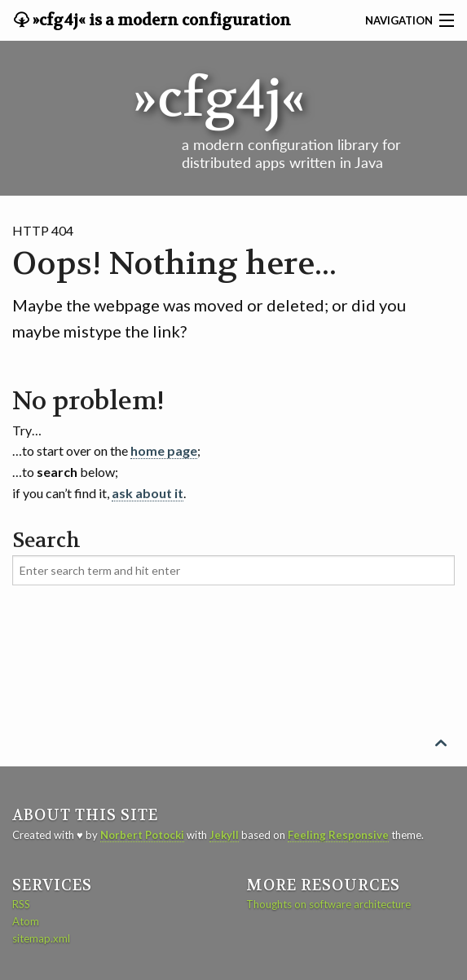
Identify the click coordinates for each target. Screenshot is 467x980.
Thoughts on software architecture (328, 904)
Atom (26, 921)
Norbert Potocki (142, 835)
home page (164, 450)
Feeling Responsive (338, 835)
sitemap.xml (41, 938)
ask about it (148, 493)
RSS (21, 904)
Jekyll (224, 835)
